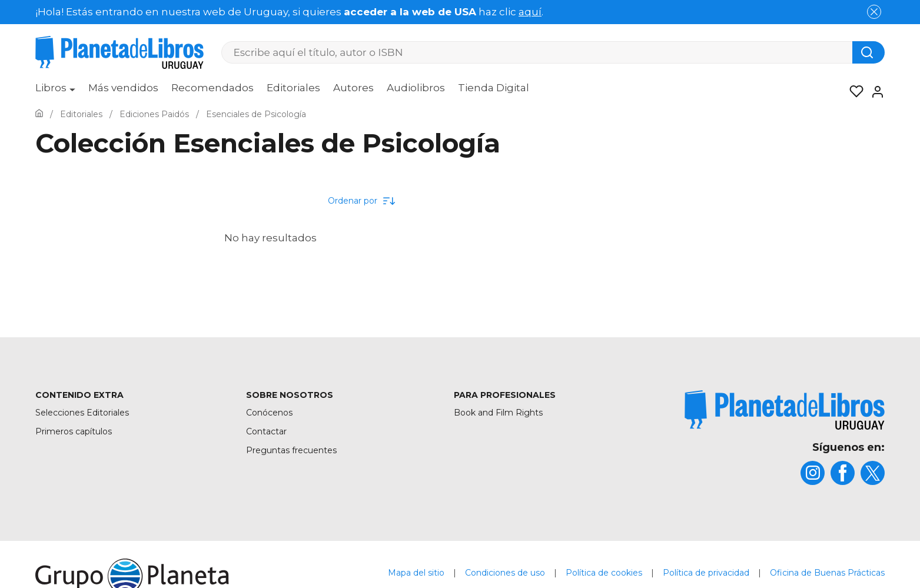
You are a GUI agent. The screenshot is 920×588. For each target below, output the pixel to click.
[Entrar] (874, 92)
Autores (353, 88)
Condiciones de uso (505, 573)
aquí (530, 12)
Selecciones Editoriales (82, 413)
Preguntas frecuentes (291, 450)
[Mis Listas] (853, 92)
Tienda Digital (494, 88)
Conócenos (269, 413)
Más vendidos (123, 88)
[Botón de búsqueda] (868, 52)
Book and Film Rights (498, 413)
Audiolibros (416, 88)
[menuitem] (55, 92)
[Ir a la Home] (39, 114)
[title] (785, 410)
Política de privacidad (706, 573)
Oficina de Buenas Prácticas (827, 573)
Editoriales (293, 88)
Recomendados (212, 88)
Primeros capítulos (74, 431)
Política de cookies (604, 573)
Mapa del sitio (416, 573)
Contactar (266, 431)
